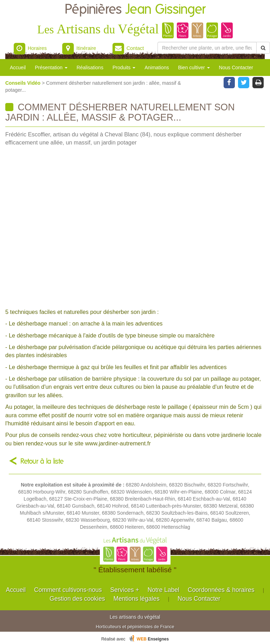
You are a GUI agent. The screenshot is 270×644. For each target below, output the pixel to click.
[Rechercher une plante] (207, 48)
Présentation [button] (51, 67)
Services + (125, 590)
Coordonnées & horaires (221, 590)
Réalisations (90, 67)
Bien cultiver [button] (194, 67)
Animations (157, 67)
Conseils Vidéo (24, 83)
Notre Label (163, 590)
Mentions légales (137, 599)
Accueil (18, 67)
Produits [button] (124, 67)
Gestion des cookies (77, 599)
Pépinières (135, 10)
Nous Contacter (236, 67)
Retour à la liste (42, 461)
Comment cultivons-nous (68, 590)
